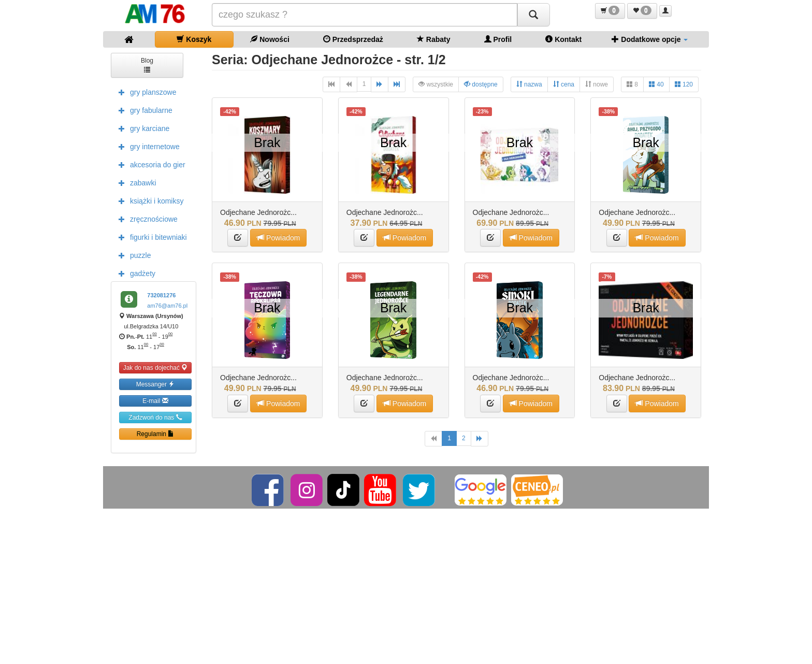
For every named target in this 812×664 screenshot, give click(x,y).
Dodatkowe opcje (650, 39)
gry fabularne (143, 110)
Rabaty (434, 39)
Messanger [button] (156, 384)
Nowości (270, 39)
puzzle (132, 255)
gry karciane (141, 128)
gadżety (134, 273)
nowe (597, 84)
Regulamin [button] (156, 434)
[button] (610, 11)
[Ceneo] (537, 489)
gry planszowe (145, 92)
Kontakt (563, 39)
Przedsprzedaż (353, 39)
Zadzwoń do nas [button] (155, 417)
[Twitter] (420, 489)
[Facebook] (269, 489)
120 (684, 84)
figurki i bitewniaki (150, 237)
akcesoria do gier (149, 164)
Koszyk (194, 39)
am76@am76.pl (167, 306)
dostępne (481, 84)
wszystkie (436, 84)
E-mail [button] (155, 401)
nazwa (529, 84)
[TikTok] (343, 489)
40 (656, 84)
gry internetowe (147, 146)
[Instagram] (307, 489)
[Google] (481, 489)
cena (564, 84)
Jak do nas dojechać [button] (156, 367)
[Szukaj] (533, 15)
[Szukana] (365, 15)
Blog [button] (147, 64)
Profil (498, 39)
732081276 (161, 295)
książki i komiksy (148, 200)
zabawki (135, 182)
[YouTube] (381, 489)
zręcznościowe (146, 219)
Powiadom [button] (278, 237)
